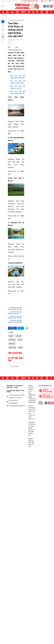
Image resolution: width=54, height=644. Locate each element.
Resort (11, 336)
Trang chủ (4, 15)
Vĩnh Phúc (12, 340)
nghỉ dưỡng (12, 347)
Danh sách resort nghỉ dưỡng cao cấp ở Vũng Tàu (18, 92)
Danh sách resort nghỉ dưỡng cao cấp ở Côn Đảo (18, 82)
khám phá (12, 344)
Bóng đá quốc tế (23, 12)
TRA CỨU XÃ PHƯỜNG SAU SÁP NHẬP (30, 1)
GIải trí (37, 12)
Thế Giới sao (42, 12)
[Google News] (20, 42)
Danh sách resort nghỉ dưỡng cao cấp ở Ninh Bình (18, 77)
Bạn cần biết (47, 12)
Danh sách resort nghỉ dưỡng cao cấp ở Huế (18, 87)
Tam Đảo (19, 336)
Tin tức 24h (7, 12)
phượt (20, 347)
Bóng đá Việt (17, 12)
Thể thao (12, 12)
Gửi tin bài (44, 1)
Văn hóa (29, 12)
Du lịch (33, 12)
